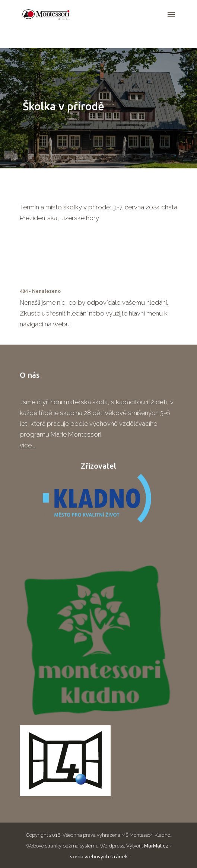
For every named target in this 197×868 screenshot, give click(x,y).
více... (27, 445)
